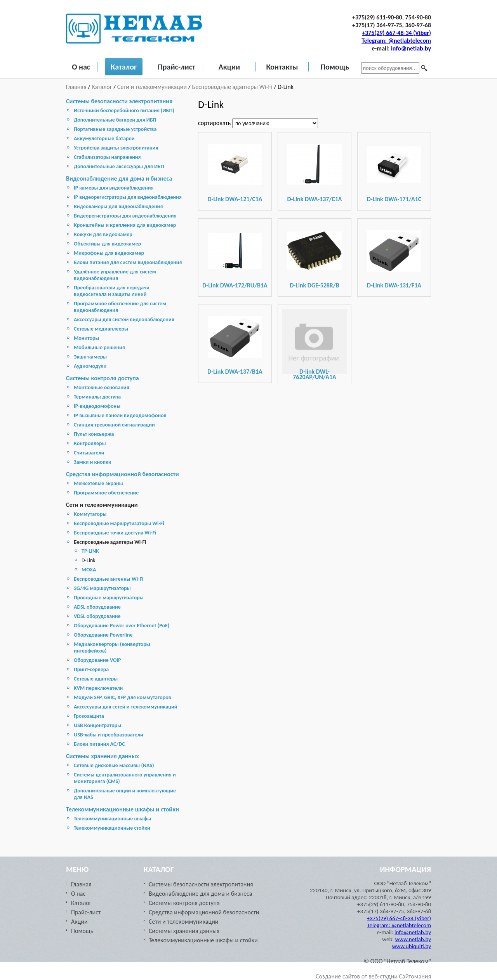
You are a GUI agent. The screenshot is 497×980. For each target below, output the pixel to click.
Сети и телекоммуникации (152, 87)
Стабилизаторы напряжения (107, 157)
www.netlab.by (413, 939)
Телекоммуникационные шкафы (112, 819)
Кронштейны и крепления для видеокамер (125, 225)
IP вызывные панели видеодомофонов (120, 415)
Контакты (282, 67)
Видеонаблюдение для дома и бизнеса (119, 178)
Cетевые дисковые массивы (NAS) (114, 765)
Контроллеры (90, 443)
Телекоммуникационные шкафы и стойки (123, 809)
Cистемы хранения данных (103, 756)
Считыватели (89, 453)
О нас (81, 67)
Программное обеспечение (106, 493)
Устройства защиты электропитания (116, 148)
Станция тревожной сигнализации (114, 425)
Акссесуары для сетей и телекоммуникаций (126, 707)
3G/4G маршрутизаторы (102, 588)
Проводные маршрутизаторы (109, 598)
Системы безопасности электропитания (119, 101)
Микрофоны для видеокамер (109, 253)
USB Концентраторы (97, 725)
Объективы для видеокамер (107, 244)
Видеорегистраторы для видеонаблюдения (125, 216)
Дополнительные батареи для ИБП (115, 120)
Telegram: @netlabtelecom (396, 41)
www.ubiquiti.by (412, 946)
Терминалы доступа (97, 397)
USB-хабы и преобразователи (109, 735)
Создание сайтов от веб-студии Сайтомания (373, 976)
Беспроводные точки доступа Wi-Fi (115, 533)
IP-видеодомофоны (97, 406)
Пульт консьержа (94, 434)
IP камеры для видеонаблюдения (114, 188)
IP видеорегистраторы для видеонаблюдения (128, 197)
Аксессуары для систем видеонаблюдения (124, 319)
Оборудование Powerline (103, 635)
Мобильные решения (99, 347)
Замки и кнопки (93, 462)
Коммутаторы (90, 514)
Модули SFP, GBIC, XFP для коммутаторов (123, 697)
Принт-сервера (91, 669)
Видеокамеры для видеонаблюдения (118, 206)
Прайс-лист (176, 67)
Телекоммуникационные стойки (112, 828)
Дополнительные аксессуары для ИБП (119, 166)
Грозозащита (89, 716)
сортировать (215, 123)
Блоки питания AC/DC (99, 744)
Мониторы (87, 338)
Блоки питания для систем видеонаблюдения (128, 262)
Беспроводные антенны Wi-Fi (109, 579)
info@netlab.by (411, 48)
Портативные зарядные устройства (115, 129)
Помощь (335, 67)
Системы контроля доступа (103, 378)
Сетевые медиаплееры (101, 329)
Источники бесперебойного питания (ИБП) (124, 111)
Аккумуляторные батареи (104, 138)
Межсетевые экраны (98, 483)
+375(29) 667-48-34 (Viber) (396, 33)
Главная (77, 87)
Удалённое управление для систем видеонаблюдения (115, 275)
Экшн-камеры (90, 357)
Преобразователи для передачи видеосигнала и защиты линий (112, 291)
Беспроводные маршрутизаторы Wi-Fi (119, 523)
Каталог (124, 67)
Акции (229, 67)
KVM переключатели (98, 688)
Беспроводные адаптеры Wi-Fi (232, 87)
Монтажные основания (102, 387)
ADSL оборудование (97, 607)
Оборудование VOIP (97, 660)
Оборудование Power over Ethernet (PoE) (122, 626)
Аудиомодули (90, 366)
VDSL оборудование (97, 616)
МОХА (89, 570)
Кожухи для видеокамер (103, 234)
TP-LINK (90, 551)
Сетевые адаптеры (96, 679)
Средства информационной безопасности (123, 474)
